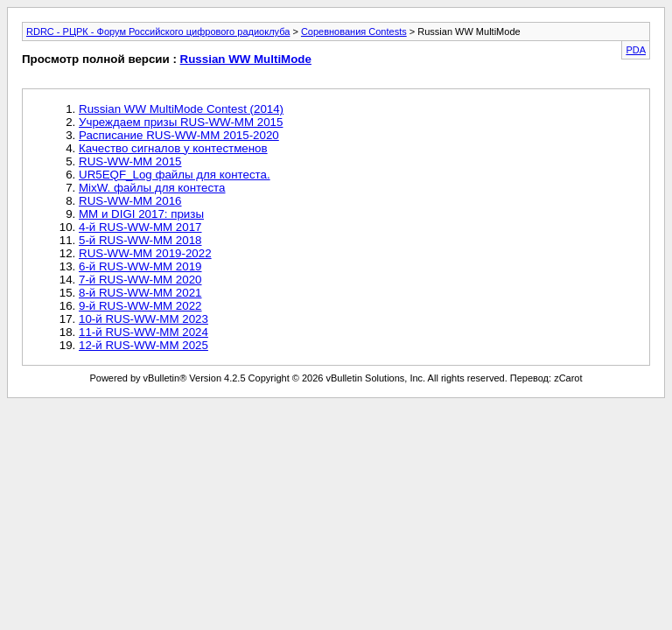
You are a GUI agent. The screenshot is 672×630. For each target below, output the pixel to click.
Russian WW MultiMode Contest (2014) (181, 109)
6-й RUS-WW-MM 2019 (140, 266)
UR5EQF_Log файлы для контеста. (175, 175)
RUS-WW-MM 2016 (130, 201)
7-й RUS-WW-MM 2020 (140, 280)
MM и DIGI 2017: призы (141, 214)
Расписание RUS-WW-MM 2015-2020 (179, 135)
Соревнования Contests (354, 31)
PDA (636, 50)
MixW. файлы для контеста (152, 188)
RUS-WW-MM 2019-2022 (145, 253)
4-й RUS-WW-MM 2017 (140, 227)
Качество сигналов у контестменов (173, 148)
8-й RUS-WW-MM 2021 (140, 293)
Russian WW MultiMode (246, 59)
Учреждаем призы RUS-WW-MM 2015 (181, 122)
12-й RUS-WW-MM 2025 (143, 345)
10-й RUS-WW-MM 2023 (143, 319)
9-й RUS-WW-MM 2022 (140, 306)
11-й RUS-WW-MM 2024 (143, 332)
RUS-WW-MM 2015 (130, 161)
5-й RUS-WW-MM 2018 (140, 240)
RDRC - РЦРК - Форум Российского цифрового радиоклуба (158, 31)
